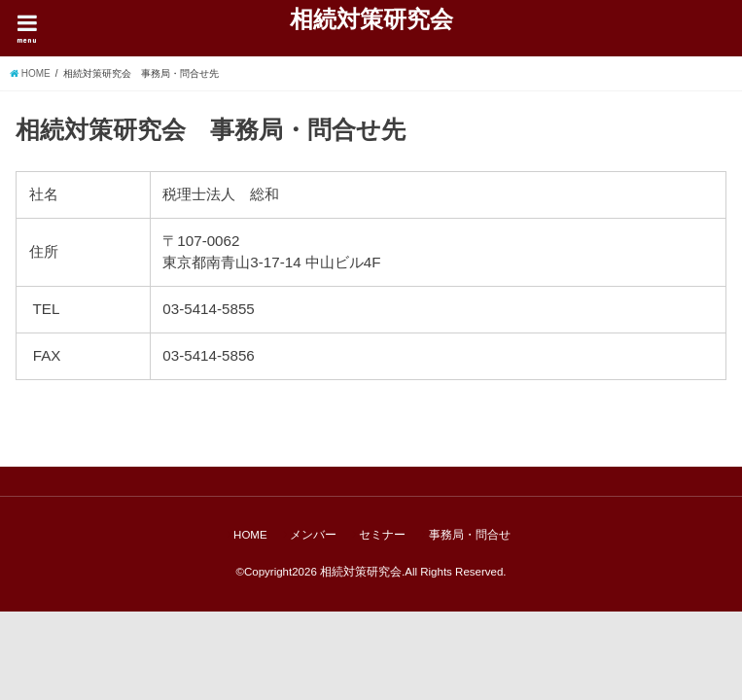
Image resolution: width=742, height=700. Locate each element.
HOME (250, 535)
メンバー (313, 535)
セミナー (382, 535)
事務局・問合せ (470, 535)
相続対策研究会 (371, 18)
